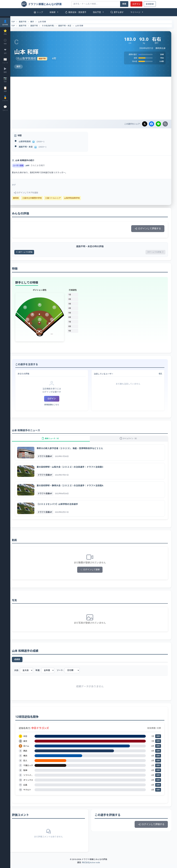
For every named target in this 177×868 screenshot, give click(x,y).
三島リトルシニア (61, 198)
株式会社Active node (91, 866)
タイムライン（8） (131, 441)
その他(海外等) (56, 26)
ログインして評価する (148, 229)
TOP (19, 22)
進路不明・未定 (72, 26)
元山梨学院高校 (34, 58)
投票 (158, 740)
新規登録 (150, 4)
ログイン (136, 4)
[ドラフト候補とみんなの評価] (45, 4)
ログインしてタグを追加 (33, 193)
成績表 (25, 663)
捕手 (40, 22)
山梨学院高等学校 (80, 198)
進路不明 (30, 22)
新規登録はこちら (57, 406)
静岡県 (24, 198)
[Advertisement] (94, 98)
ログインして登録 (94, 573)
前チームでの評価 (34, 253)
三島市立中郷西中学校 (40, 198)
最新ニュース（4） (57, 441)
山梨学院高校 (32, 141)
